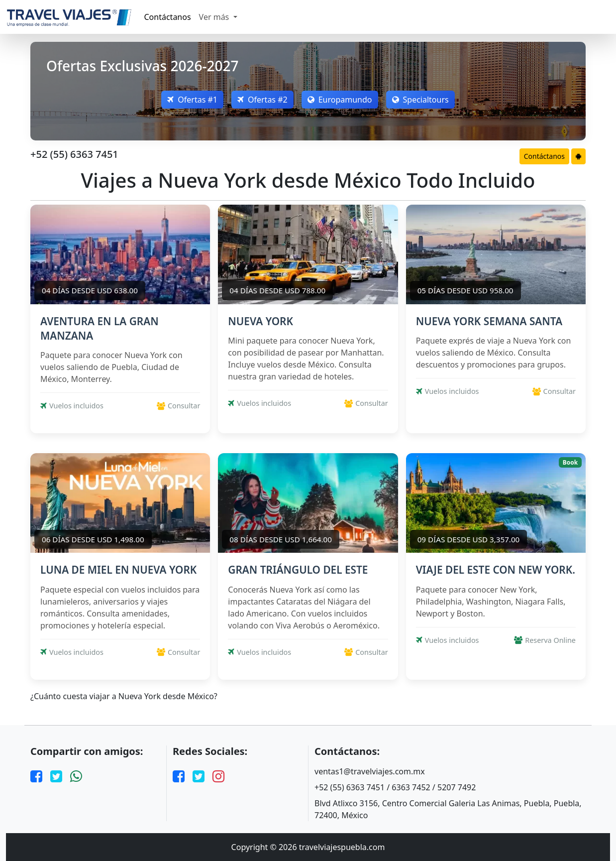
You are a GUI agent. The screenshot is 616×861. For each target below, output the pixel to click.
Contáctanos (168, 17)
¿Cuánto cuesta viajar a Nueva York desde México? (124, 696)
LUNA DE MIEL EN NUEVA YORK (118, 570)
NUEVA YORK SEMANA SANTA (489, 321)
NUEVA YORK (260, 321)
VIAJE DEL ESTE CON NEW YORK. (496, 570)
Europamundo (340, 100)
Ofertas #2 (262, 100)
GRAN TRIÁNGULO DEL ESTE (298, 570)
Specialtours (420, 100)
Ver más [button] (215, 17)
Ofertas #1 (192, 100)
